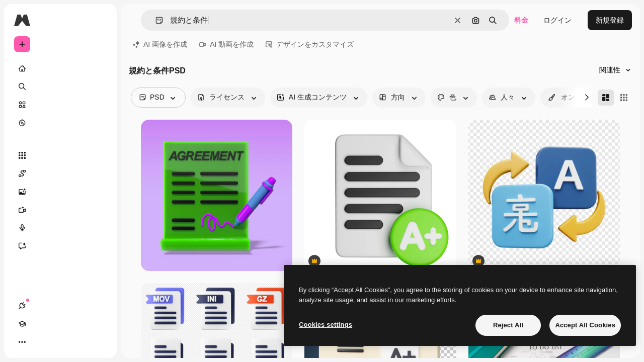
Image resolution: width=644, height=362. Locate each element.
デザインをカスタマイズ (310, 44)
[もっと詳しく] (60, 123)
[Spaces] (60, 173)
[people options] (509, 98)
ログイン (557, 20)
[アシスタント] (60, 246)
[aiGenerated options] (319, 98)
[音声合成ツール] (60, 228)
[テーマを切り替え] (58, 342)
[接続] (22, 342)
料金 (521, 20)
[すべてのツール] (60, 155)
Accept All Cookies (585, 325)
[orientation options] (399, 98)
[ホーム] (60, 68)
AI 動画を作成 (226, 44)
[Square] (624, 98)
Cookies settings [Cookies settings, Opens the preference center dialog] (326, 325)
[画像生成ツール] (60, 192)
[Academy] (40, 342)
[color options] (454, 98)
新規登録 (610, 20)
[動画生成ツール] (60, 210)
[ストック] (60, 105)
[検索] (60, 86)
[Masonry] (606, 98)
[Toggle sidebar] (99, 20)
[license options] (228, 98)
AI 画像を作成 (160, 44)
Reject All (508, 325)
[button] (155, 20)
